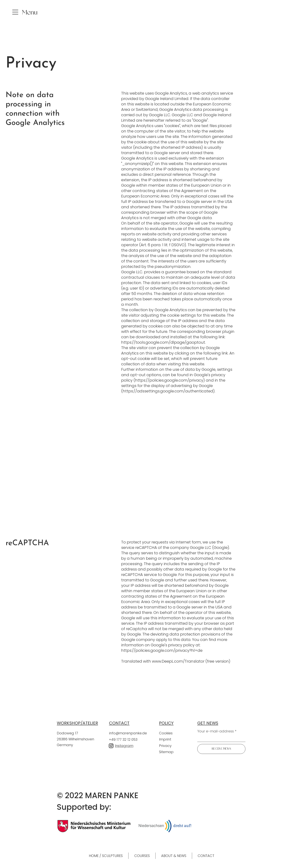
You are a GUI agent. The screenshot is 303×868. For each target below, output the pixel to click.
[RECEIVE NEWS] (221, 749)
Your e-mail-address (216, 731)
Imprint (165, 739)
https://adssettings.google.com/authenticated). (169, 391)
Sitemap (166, 752)
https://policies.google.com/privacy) (170, 380)
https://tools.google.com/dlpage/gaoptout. (163, 342)
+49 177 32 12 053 (123, 739)
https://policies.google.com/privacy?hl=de (162, 650)
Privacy (166, 746)
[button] (29, 14)
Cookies (166, 733)
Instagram (124, 746)
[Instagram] (111, 746)
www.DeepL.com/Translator (178, 661)
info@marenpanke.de (128, 733)
